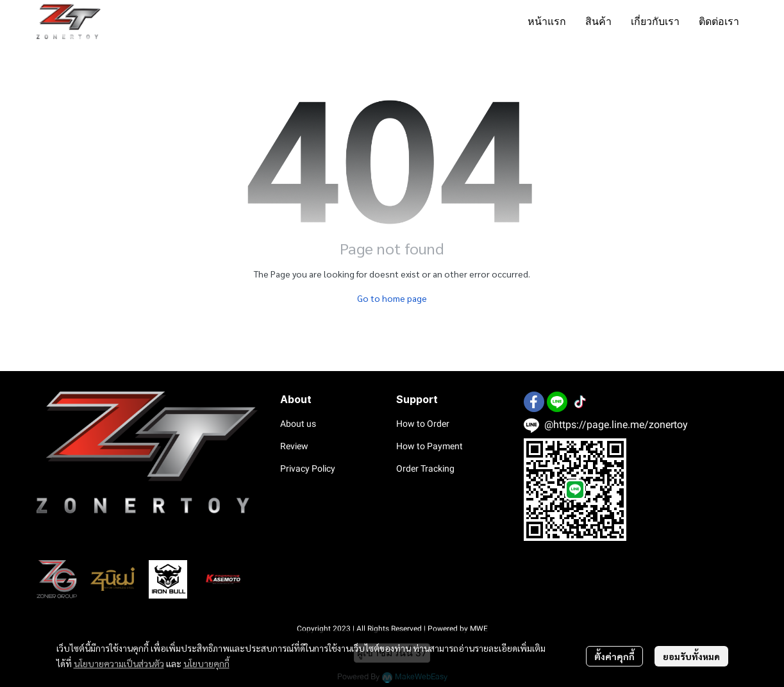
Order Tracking (425, 468)
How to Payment (430, 446)
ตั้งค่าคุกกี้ (614, 656)
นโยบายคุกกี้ (206, 663)
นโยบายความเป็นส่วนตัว (119, 663)
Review (294, 446)
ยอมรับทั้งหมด (691, 656)
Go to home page (392, 298)
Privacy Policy (308, 468)
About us (298, 424)
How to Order (423, 424)
